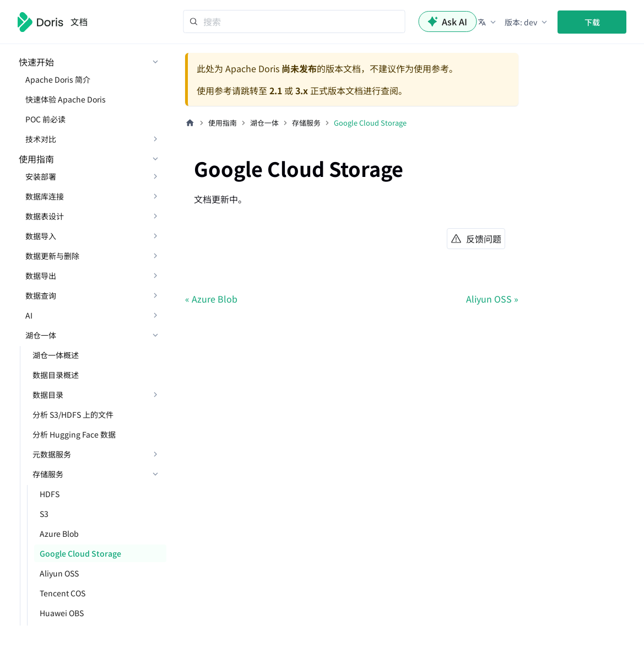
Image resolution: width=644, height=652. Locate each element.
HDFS (50, 494)
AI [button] (29, 315)
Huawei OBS (62, 613)
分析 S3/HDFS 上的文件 (73, 414)
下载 (592, 22)
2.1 (276, 90)
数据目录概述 (56, 375)
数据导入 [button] (41, 236)
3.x (302, 90)
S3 (44, 514)
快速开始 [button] (36, 62)
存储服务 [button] (48, 474)
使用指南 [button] (36, 159)
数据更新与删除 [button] (52, 256)
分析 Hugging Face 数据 (74, 434)
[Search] (294, 21)
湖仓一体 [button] (41, 335)
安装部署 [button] (41, 176)
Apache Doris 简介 (58, 79)
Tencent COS (63, 593)
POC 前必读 (45, 119)
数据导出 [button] (41, 276)
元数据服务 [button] (52, 454)
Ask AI (447, 21)
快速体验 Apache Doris (66, 99)
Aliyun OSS (59, 573)
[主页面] (190, 123)
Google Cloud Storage (80, 553)
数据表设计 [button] (45, 216)
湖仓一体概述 (56, 355)
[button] (488, 22)
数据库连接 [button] (45, 196)
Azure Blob (59, 534)
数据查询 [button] (41, 295)
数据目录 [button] (48, 395)
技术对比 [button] (41, 139)
